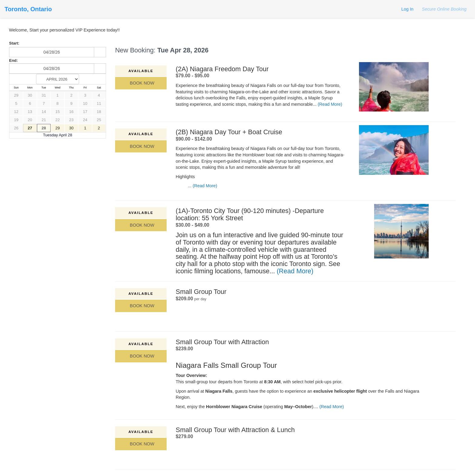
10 (85, 103)
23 (71, 120)
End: (13, 60)
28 (44, 128)
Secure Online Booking (444, 9)
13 (30, 112)
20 (30, 120)
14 (44, 112)
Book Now (141, 83)
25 (99, 120)
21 (44, 120)
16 (71, 112)
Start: (14, 43)
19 (16, 120)
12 (16, 112)
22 (58, 120)
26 (16, 128)
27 (30, 128)
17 (85, 112)
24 (85, 120)
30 (30, 95)
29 (16, 95)
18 (99, 112)
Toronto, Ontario (28, 9)
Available (141, 71)
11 (99, 103)
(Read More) (330, 104)
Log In (407, 9)
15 (58, 112)
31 (44, 95)
